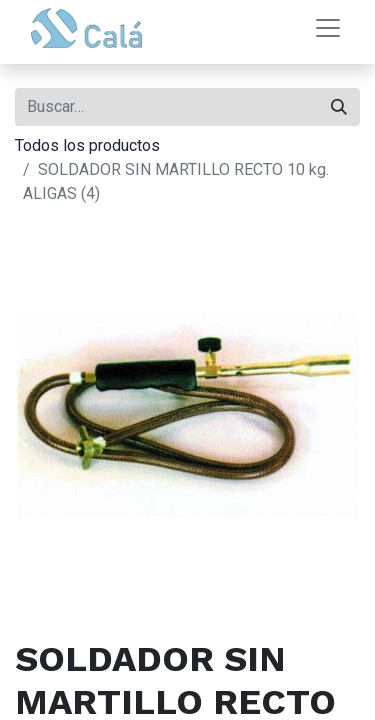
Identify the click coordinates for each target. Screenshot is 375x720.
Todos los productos (87, 145)
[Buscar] (339, 107)
